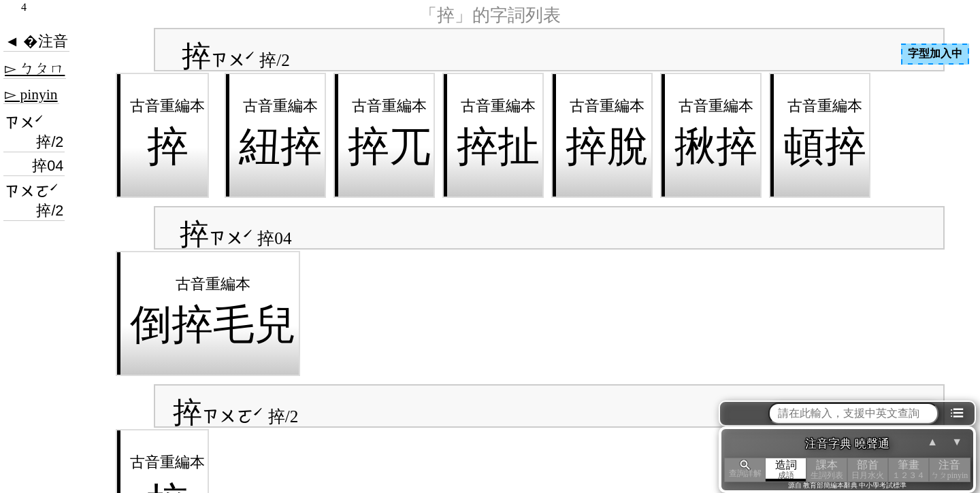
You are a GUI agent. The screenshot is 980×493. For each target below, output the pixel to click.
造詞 (786, 470)
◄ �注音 (36, 41)
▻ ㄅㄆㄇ (35, 69)
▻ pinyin (31, 95)
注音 (949, 470)
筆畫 (909, 470)
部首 (868, 470)
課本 (827, 470)
